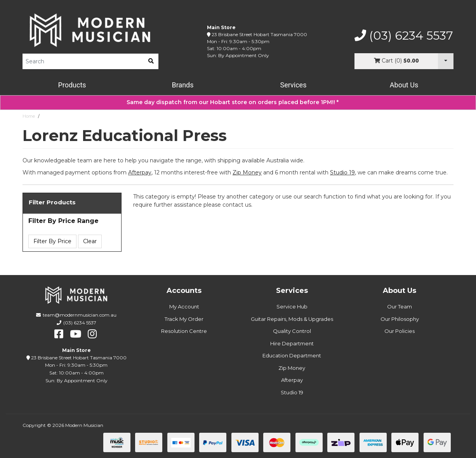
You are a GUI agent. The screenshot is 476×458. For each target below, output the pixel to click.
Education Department (292, 355)
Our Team (400, 306)
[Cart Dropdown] (446, 61)
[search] (151, 61)
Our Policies (400, 331)
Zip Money (292, 368)
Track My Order (184, 319)
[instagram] (92, 334)
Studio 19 (342, 172)
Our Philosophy (400, 319)
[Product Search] (83, 61)
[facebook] (59, 334)
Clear (90, 241)
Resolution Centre (184, 331)
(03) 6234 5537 (404, 36)
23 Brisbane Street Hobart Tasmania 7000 (259, 34)
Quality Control (292, 331)
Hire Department (292, 343)
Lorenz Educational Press (69, 116)
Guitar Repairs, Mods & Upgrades (292, 319)
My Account (184, 306)
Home (29, 116)
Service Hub (292, 306)
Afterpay (292, 380)
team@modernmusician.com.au (80, 315)
